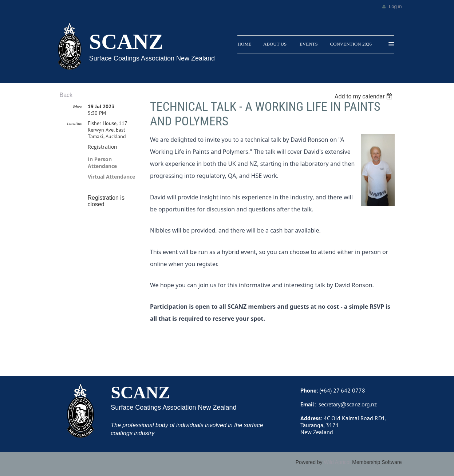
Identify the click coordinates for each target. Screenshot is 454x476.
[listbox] (365, 96)
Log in (395, 6)
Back (66, 95)
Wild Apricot (337, 462)
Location (75, 123)
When (77, 107)
